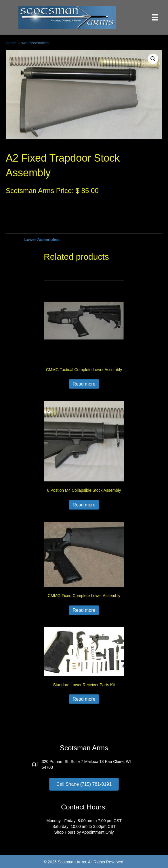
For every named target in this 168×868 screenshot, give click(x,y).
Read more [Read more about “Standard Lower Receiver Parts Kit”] (84, 699)
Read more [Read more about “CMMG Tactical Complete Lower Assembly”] (84, 384)
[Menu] (155, 17)
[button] (153, 59)
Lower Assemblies (34, 43)
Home (11, 43)
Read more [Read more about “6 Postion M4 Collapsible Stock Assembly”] (84, 505)
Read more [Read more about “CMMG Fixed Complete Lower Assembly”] (84, 610)
